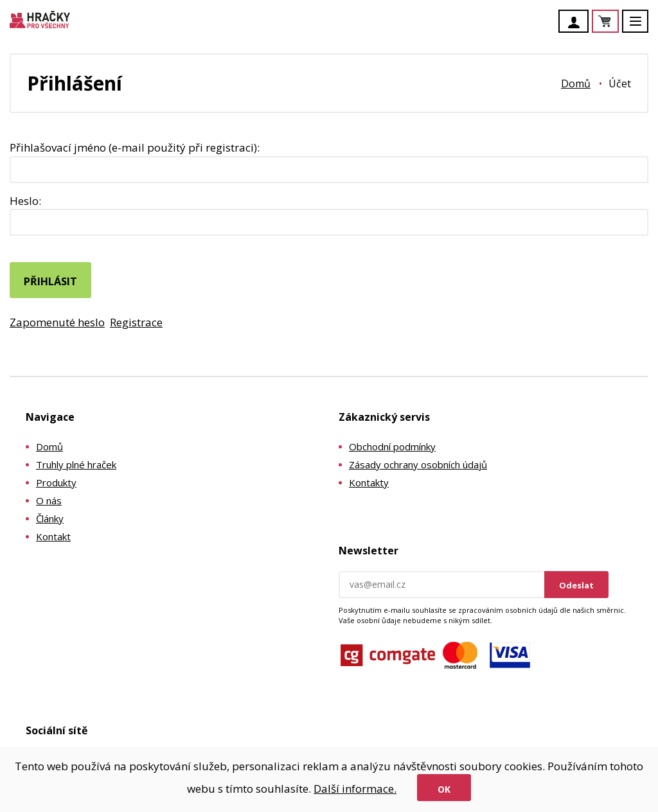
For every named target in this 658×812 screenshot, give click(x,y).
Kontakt (53, 536)
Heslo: (25, 201)
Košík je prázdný (618, 22)
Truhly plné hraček (76, 464)
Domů (576, 84)
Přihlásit (50, 281)
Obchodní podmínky (392, 446)
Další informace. (355, 789)
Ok (444, 789)
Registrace (136, 322)
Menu (643, 27)
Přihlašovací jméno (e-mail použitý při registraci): (135, 147)
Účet (577, 22)
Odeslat (576, 585)
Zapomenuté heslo (57, 322)
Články (50, 518)
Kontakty (369, 482)
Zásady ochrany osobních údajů (418, 464)
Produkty (56, 482)
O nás (49, 500)
